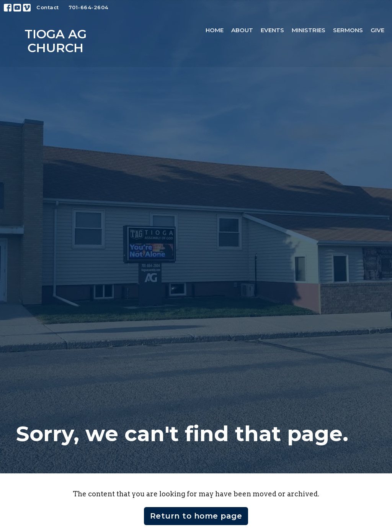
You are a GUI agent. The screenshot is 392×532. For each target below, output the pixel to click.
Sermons (348, 30)
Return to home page (196, 516)
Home (215, 30)
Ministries (309, 30)
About (242, 30)
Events (272, 30)
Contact (48, 7)
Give (377, 30)
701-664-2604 (88, 7)
